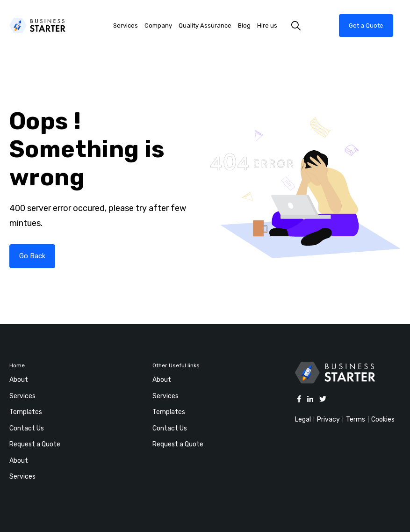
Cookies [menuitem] (383, 419)
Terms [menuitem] (356, 419)
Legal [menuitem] (303, 419)
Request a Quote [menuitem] (35, 444)
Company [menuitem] (158, 26)
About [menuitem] (19, 380)
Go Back (32, 256)
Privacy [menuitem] (328, 419)
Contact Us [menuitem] (27, 428)
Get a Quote (366, 26)
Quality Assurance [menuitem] (205, 26)
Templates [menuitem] (26, 412)
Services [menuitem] (126, 26)
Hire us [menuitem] (267, 26)
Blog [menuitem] (244, 26)
